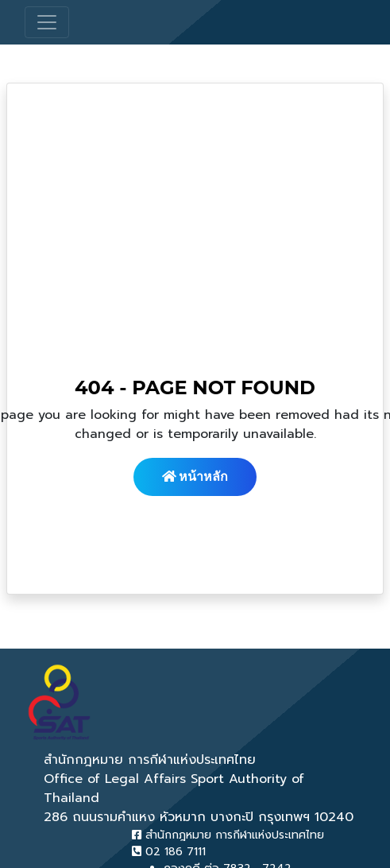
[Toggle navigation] (47, 22)
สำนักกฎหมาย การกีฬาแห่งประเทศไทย (228, 835)
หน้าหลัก (195, 477)
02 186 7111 (169, 852)
